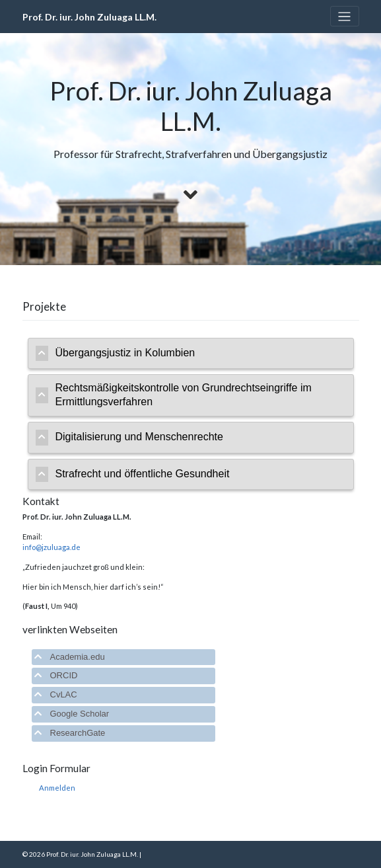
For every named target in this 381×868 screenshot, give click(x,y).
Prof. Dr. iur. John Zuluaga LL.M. (89, 17)
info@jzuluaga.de (52, 547)
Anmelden (57, 788)
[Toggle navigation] (345, 16)
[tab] (191, 354)
